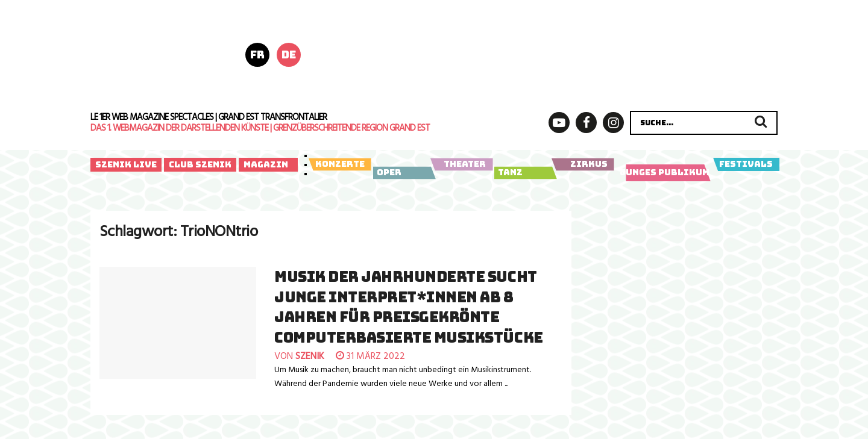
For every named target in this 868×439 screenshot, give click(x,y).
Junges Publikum (665, 173)
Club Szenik (200, 164)
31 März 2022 (370, 356)
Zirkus (583, 164)
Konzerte (340, 164)
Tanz (524, 173)
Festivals (746, 164)
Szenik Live (126, 164)
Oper (402, 173)
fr (257, 54)
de (289, 54)
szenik (310, 356)
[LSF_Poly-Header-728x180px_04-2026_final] (560, 54)
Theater (461, 164)
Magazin (266, 164)
